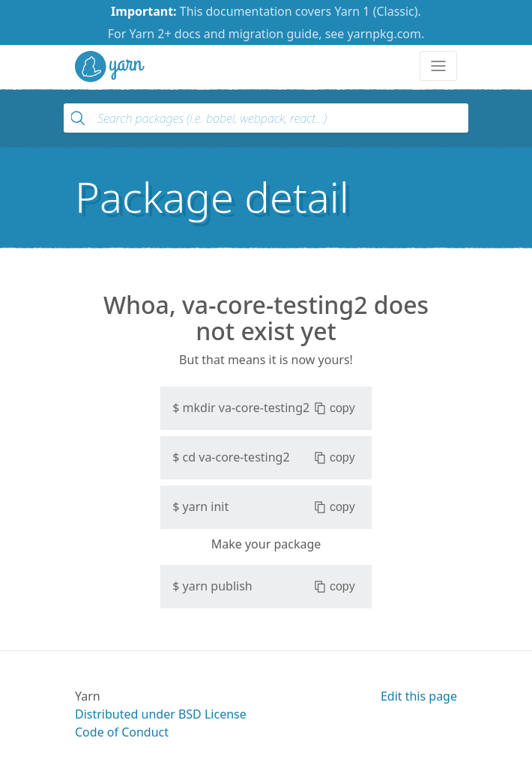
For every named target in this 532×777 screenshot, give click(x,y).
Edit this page (419, 696)
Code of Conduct (122, 732)
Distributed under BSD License (161, 714)
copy (335, 408)
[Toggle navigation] (438, 66)
